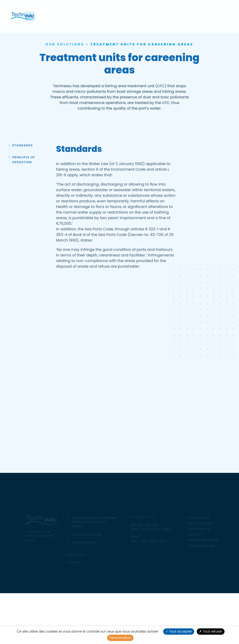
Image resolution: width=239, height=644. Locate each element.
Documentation (98, 17)
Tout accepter (179, 631)
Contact (144, 17)
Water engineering (169, 17)
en (222, 17)
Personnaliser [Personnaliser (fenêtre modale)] (120, 638)
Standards (23, 145)
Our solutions (72, 17)
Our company (124, 17)
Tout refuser (211, 631)
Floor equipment (200, 17)
